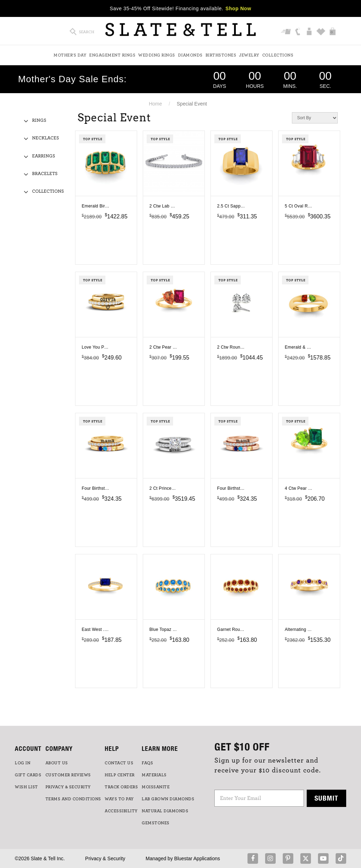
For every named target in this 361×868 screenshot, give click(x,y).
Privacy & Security (105, 858)
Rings (39, 120)
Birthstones (221, 55)
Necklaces (45, 138)
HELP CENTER (120, 775)
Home (155, 104)
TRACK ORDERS (121, 787)
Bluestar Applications (197, 858)
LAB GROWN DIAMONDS (168, 799)
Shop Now (238, 8)
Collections (278, 55)
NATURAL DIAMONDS (165, 811)
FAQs (147, 763)
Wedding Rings (157, 55)
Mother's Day (70, 55)
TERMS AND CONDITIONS (73, 799)
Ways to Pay (119, 799)
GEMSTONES (156, 823)
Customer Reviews (68, 775)
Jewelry (249, 55)
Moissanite (156, 787)
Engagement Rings (112, 55)
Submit (326, 798)
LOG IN (23, 763)
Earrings (44, 156)
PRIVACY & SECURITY (68, 787)
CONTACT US (119, 763)
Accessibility (121, 811)
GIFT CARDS (28, 775)
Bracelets (45, 174)
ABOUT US (57, 763)
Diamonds (190, 55)
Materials (154, 775)
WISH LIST (26, 787)
